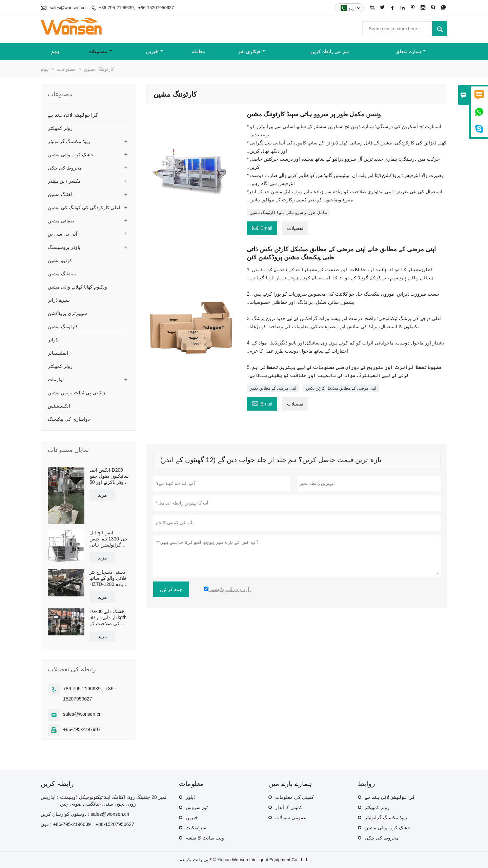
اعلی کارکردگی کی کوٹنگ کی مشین (84, 208)
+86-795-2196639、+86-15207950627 (136, 8)
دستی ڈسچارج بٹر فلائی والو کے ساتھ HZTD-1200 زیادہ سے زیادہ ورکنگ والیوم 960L (108, 578)
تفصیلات (295, 228)
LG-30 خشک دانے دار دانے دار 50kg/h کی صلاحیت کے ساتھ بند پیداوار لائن (109, 618)
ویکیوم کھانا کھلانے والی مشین (77, 287)
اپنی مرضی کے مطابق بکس (273, 388)
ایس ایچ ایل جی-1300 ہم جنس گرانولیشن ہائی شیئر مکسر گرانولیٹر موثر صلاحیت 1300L (109, 539)
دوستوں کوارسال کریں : (65, 814)
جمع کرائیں (171, 589)
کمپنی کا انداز (289, 807)
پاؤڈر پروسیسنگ (64, 247)
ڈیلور (191, 797)
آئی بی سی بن (63, 234)
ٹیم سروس (197, 807)
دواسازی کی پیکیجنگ (69, 419)
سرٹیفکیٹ (196, 828)
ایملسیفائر (58, 353)
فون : (46, 824)
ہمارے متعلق (411, 52)
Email (262, 227)
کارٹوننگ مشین (63, 327)
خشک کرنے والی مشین (71, 155)
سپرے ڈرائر (59, 300)
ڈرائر (53, 340)
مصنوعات (100, 52)
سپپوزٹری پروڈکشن (67, 313)
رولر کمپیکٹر (60, 128)
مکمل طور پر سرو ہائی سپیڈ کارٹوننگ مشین (288, 213)
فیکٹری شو (252, 52)
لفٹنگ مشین (60, 194)
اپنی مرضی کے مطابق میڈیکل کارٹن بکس (341, 388)
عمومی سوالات (291, 817)
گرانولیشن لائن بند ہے (73, 115)
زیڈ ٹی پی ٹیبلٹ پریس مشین (76, 393)
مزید (103, 495)
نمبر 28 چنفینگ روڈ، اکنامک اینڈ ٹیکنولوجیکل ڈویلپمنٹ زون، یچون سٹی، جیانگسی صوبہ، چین (113, 801)
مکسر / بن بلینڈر (64, 181)
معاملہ (198, 52)
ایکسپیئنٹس (59, 406)
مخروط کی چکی (65, 168)
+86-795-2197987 (82, 729)
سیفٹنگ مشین (62, 274)
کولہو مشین (60, 260)
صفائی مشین (61, 221)
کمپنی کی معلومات (294, 797)
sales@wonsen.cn (68, 8)
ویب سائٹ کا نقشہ (205, 838)
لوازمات (56, 379)
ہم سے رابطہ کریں (330, 52)
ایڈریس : (49, 797)
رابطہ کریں (57, 784)
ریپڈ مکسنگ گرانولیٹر (69, 141)
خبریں (155, 52)
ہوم (55, 52)
